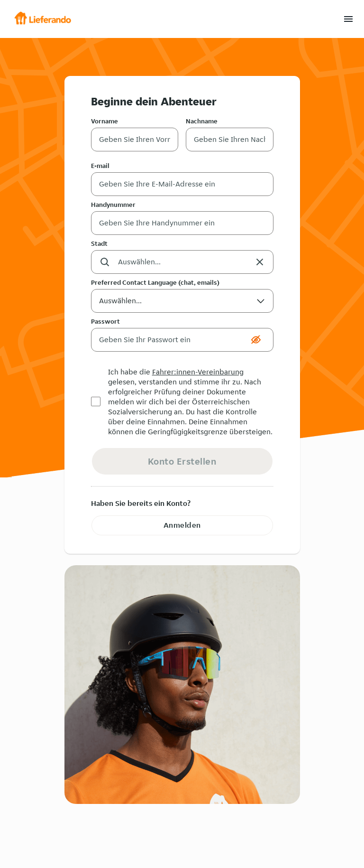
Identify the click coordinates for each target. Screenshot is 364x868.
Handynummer (113, 205)
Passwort (105, 321)
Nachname (202, 121)
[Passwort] (169, 340)
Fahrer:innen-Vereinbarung (198, 372)
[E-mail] (182, 184)
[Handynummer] (182, 223)
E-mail (100, 166)
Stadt (99, 243)
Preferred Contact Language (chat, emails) (155, 282)
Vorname (105, 121)
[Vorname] (135, 140)
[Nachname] (230, 140)
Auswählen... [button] (182, 304)
